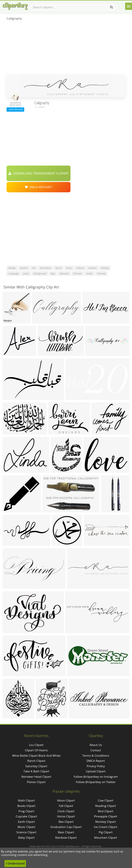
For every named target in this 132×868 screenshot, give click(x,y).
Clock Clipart (66, 811)
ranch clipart (36, 761)
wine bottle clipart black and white (36, 756)
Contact (96, 750)
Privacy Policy (96, 766)
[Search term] (73, 7)
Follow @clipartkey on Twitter (96, 782)
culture (80, 268)
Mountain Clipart (106, 838)
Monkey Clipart (106, 822)
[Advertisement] (66, 49)
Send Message (15, 109)
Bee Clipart (66, 822)
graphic (93, 268)
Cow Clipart (106, 800)
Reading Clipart (106, 806)
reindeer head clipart (36, 777)
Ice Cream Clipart (106, 827)
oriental (101, 273)
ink (34, 268)
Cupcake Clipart (26, 816)
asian (69, 268)
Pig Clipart (106, 832)
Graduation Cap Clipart (66, 827)
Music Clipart (26, 827)
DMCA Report (96, 761)
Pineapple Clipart (106, 816)
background (40, 273)
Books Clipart (26, 806)
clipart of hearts (36, 750)
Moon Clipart (66, 800)
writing (105, 268)
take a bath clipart (36, 771)
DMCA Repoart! (38, 187)
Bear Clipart (66, 832)
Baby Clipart (26, 838)
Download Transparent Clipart (38, 173)
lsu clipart (36, 745)
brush (59, 268)
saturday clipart (36, 766)
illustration (45, 268)
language (13, 273)
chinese (78, 273)
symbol (24, 268)
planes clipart (36, 782)
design (12, 268)
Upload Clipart (96, 771)
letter (26, 273)
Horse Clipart (66, 816)
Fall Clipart (66, 806)
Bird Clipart (106, 811)
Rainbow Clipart (66, 838)
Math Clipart (26, 800)
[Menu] (129, 6)
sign (53, 273)
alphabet (64, 273)
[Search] (111, 7)
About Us (96, 745)
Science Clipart (26, 832)
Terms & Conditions (96, 756)
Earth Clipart (26, 822)
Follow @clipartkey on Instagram (96, 777)
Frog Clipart (26, 811)
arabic (89, 273)
